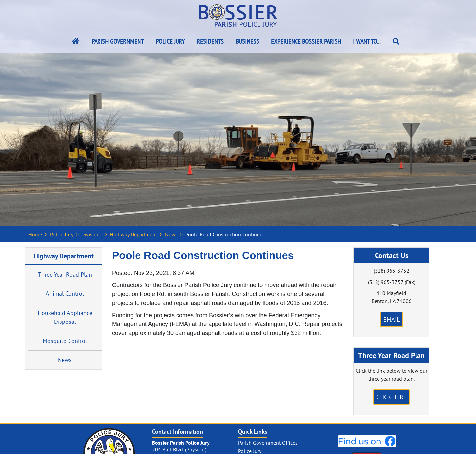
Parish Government (118, 41)
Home (35, 234)
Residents (210, 41)
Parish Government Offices (268, 443)
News (171, 234)
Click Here (391, 397)
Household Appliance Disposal (65, 317)
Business (247, 41)
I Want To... (367, 41)
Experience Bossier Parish (306, 41)
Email (392, 319)
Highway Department (133, 234)
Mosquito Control (65, 341)
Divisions (92, 234)
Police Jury (170, 41)
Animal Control (65, 294)
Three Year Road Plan (65, 274)
